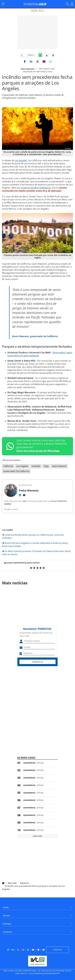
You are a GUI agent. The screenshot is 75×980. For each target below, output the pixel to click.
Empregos (7, 924)
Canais (6, 907)
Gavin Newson (59, 466)
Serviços (6, 916)
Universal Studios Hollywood (35, 188)
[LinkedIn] (20, 495)
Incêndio (36, 466)
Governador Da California (16, 471)
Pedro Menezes (28, 69)
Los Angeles (21, 160)
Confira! (8, 504)
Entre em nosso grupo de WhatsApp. (38, 451)
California (8, 466)
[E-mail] (24, 495)
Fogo (46, 466)
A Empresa (7, 932)
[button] (25, 61)
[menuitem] (37, 906)
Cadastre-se (38, 662)
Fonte (31, 55)
